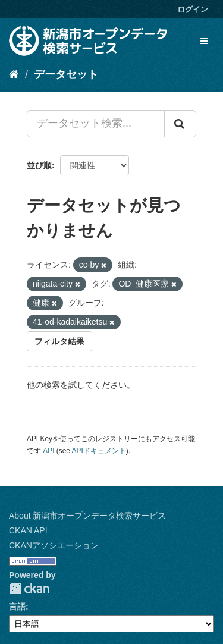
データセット (66, 74)
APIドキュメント (99, 451)
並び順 (39, 165)
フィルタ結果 (59, 341)
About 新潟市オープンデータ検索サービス (87, 516)
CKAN (29, 588)
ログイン (193, 9)
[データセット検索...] (96, 124)
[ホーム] (14, 74)
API (48, 451)
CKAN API (28, 530)
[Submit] (180, 124)
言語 (17, 607)
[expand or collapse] (204, 41)
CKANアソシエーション (54, 545)
